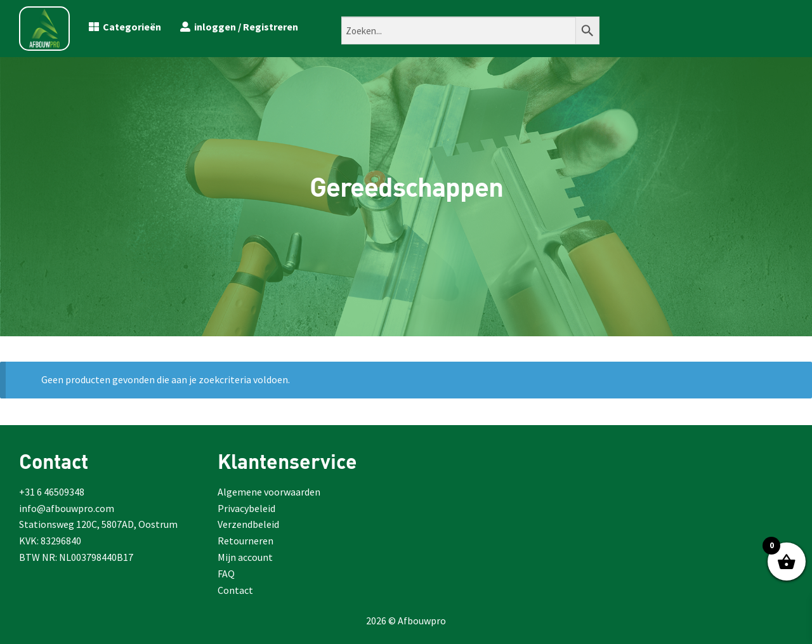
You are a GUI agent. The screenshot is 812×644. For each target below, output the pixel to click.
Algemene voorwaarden (269, 492)
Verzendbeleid (248, 524)
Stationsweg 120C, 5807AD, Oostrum (98, 524)
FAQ (226, 574)
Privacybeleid (246, 508)
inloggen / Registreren (239, 27)
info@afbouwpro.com (67, 508)
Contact (235, 590)
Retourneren (246, 541)
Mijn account (245, 557)
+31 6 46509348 (52, 492)
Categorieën (125, 27)
